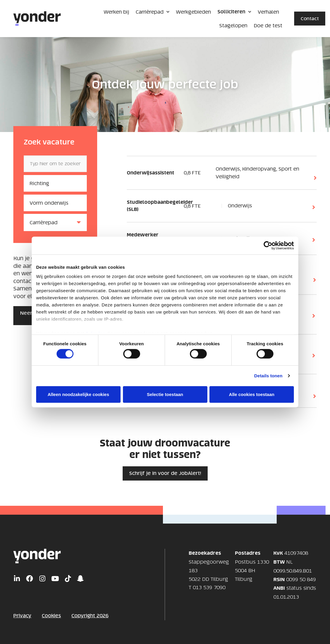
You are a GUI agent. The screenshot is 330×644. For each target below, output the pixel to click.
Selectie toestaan (165, 394)
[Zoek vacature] (55, 164)
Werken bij (116, 12)
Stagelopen (233, 26)
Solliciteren (234, 12)
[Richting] (55, 183)
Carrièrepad (153, 12)
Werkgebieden (193, 12)
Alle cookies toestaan (252, 394)
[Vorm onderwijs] (55, 203)
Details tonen (268, 376)
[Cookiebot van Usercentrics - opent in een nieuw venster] (268, 245)
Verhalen (268, 12)
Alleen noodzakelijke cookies (79, 394)
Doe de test (268, 26)
